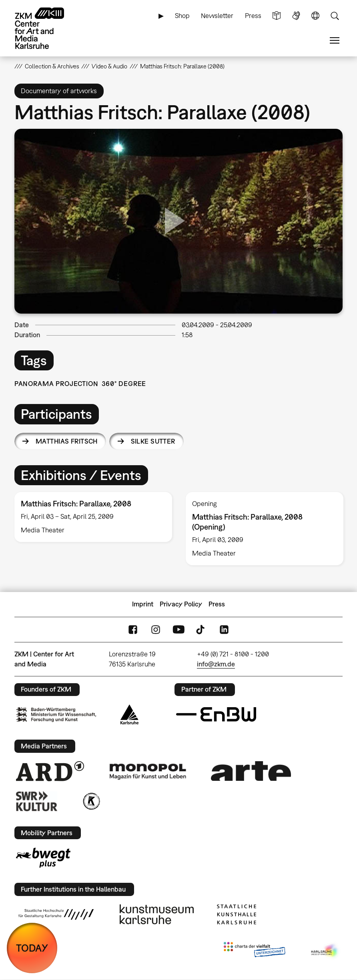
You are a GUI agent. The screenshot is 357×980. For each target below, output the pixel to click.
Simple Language (277, 16)
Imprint (143, 604)
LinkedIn (224, 629)
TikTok (201, 629)
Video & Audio (109, 66)
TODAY (32, 948)
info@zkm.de (216, 664)
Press (253, 16)
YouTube (178, 629)
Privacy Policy (181, 604)
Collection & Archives (52, 66)
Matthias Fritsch (67, 441)
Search (335, 16)
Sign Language (296, 16)
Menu (335, 41)
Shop (182, 16)
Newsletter (217, 16)
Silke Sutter (153, 441)
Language (315, 16)
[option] (93, 517)
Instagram (156, 629)
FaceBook (133, 629)
